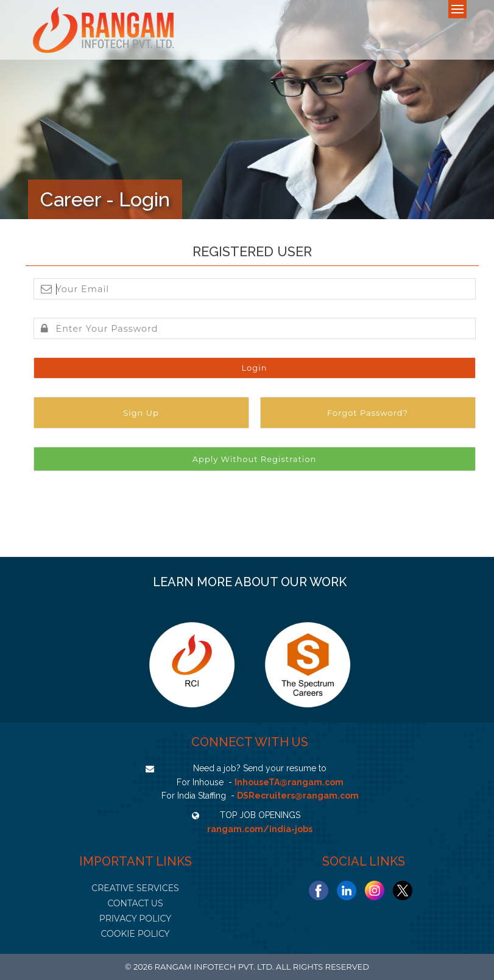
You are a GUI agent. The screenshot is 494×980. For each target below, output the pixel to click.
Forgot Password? (368, 413)
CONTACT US (135, 903)
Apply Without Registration (254, 459)
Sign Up (141, 413)
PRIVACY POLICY (135, 919)
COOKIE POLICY (135, 934)
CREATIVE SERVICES (135, 888)
